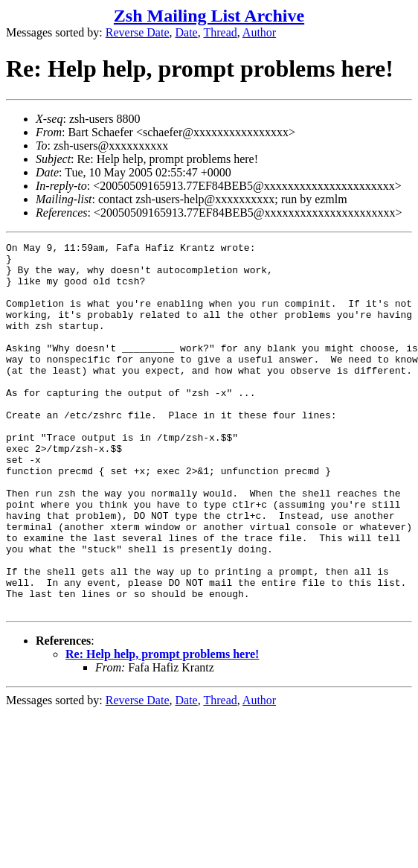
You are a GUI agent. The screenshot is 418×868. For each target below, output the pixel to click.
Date (187, 32)
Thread (220, 32)
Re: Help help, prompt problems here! (162, 728)
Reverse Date (138, 32)
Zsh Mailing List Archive (209, 16)
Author (259, 32)
